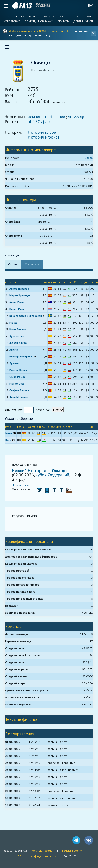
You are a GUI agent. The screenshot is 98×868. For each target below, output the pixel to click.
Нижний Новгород (30, 471)
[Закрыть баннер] (93, 33)
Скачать (63, 21)
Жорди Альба (18, 343)
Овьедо (59, 471)
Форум (77, 16)
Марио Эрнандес (20, 296)
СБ (35, 357)
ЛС (19, 856)
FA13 (22, 6)
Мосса (14, 323)
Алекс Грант (17, 302)
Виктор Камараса (21, 357)
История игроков (44, 137)
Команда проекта (42, 851)
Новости (10, 16)
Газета (63, 16)
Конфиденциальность (43, 856)
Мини (9, 434)
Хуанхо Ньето (19, 336)
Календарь (29, 16)
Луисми (14, 364)
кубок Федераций (53, 475)
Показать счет (22, 485)
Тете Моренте (19, 397)
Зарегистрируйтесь (61, 31)
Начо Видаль (18, 330)
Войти (92, 5)
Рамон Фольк (18, 370)
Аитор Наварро (20, 289)
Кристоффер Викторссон (26, 316)
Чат (89, 16)
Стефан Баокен (19, 391)
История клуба (42, 132)
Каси (9, 440)
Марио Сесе (17, 384)
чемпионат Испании (47, 117)
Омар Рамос (18, 377)
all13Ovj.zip (39, 122)
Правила (48, 16)
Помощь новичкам (39, 21)
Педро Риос (17, 309)
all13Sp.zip (76, 117)
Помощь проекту (72, 851)
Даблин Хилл (83, 21)
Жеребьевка (12, 21)
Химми (14, 350)
